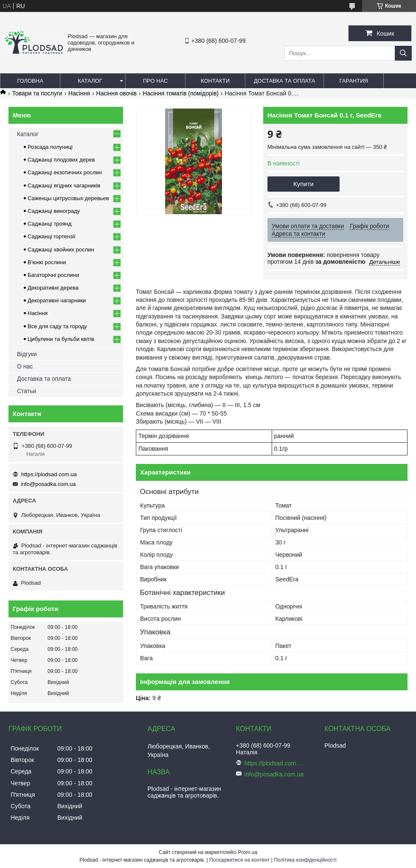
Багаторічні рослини (53, 275)
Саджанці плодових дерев (61, 160)
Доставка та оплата (284, 81)
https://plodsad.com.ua (49, 474)
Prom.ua (248, 852)
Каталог (90, 81)
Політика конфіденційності (305, 860)
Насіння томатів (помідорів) (181, 93)
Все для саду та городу (57, 326)
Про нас (156, 81)
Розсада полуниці (50, 147)
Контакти (215, 81)
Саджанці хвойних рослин (61, 250)
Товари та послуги (37, 93)
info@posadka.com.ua (48, 484)
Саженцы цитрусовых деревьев (68, 198)
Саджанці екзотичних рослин (65, 172)
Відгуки (27, 354)
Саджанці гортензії (52, 236)
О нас (25, 366)
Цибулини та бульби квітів (61, 339)
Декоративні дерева (53, 288)
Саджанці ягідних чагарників (64, 186)
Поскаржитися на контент (239, 860)
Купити (304, 184)
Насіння (79, 93)
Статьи (27, 391)
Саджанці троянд (50, 224)
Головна (30, 81)
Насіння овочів (117, 93)
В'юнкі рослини (47, 262)
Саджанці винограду (54, 211)
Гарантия (354, 81)
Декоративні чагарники (57, 300)
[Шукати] (403, 53)
